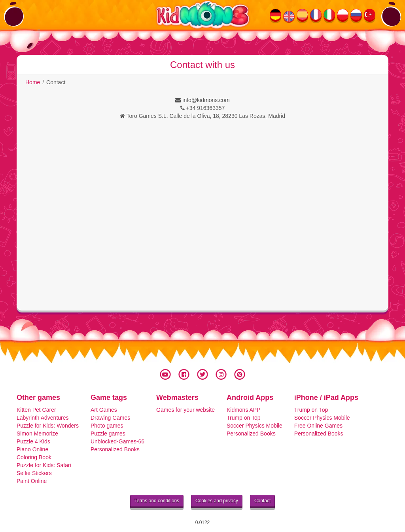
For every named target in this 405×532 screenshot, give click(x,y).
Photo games (107, 426)
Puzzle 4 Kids (33, 441)
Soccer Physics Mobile (255, 426)
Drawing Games (110, 418)
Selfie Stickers (34, 473)
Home (33, 82)
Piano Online (32, 449)
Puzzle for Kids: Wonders (48, 426)
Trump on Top (244, 418)
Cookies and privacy (217, 501)
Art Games (104, 410)
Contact (262, 501)
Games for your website (185, 410)
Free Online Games (318, 426)
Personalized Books (115, 449)
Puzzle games (108, 434)
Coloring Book (34, 457)
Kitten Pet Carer (36, 410)
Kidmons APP (244, 410)
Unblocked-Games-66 (117, 441)
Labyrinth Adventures (43, 418)
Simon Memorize (37, 434)
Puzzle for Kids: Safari (44, 465)
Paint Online (32, 481)
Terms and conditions (157, 501)
